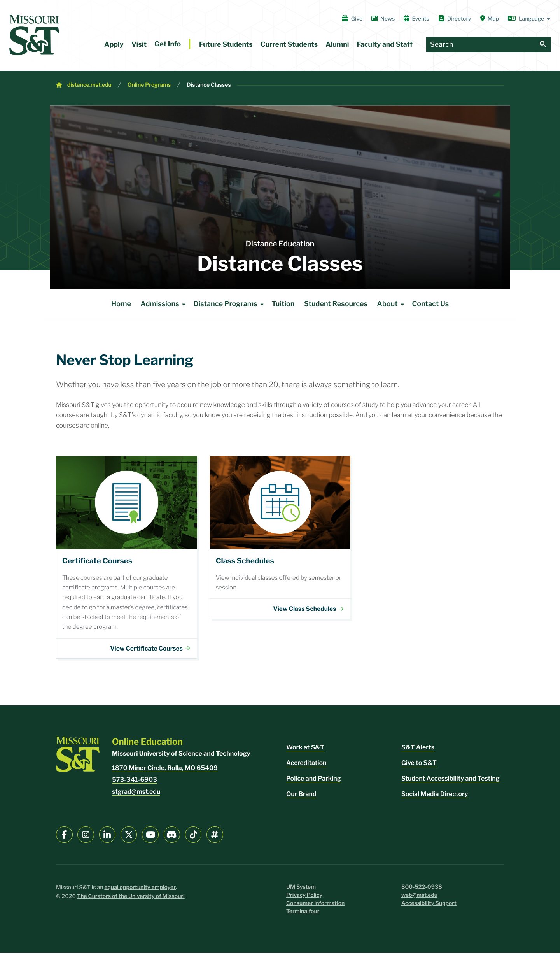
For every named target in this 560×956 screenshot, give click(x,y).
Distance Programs (230, 304)
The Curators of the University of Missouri (131, 899)
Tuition (283, 304)
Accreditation (306, 766)
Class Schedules (280, 538)
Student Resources (336, 304)
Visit (139, 45)
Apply (114, 45)
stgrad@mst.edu (136, 795)
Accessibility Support (429, 906)
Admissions (164, 304)
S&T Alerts (418, 750)
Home (121, 304)
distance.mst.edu (89, 85)
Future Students (226, 45)
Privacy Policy (304, 898)
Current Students (289, 45)
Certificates (127, 558)
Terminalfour (303, 915)
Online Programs (149, 85)
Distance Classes (209, 85)
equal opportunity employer (140, 890)
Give (352, 19)
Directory (455, 19)
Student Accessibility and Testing (451, 781)
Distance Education (280, 244)
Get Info (168, 44)
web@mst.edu (419, 898)
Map (490, 19)
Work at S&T (305, 750)
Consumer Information (315, 906)
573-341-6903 (135, 783)
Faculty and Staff (385, 45)
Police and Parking (314, 781)
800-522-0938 (422, 890)
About (392, 304)
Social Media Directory (435, 797)
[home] (34, 35)
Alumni (337, 45)
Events (416, 19)
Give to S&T (419, 766)
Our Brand (301, 797)
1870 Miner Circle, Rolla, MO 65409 (165, 771)
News (383, 19)
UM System (301, 890)
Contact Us (430, 304)
